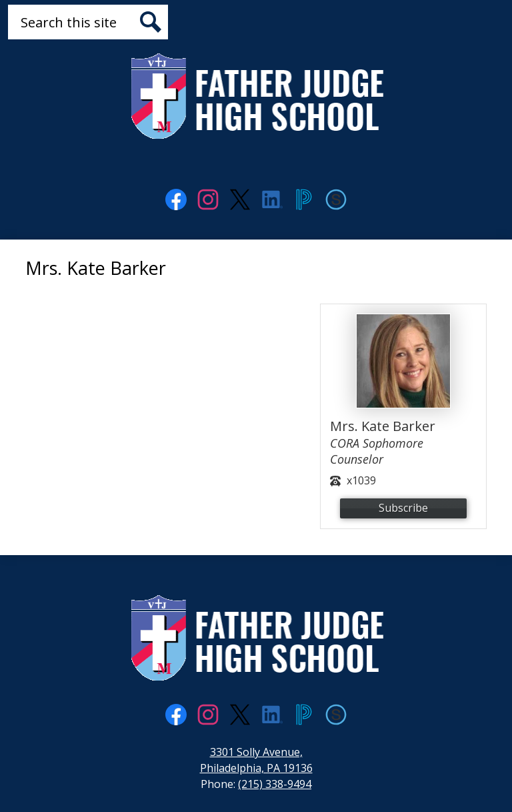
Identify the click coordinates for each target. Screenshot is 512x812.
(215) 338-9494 (275, 784)
